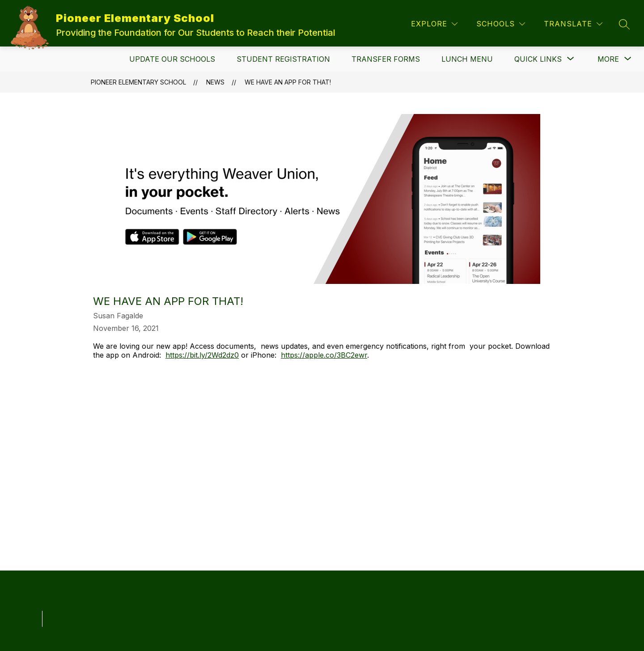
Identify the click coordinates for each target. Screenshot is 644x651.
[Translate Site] (573, 24)
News (215, 82)
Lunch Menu (467, 59)
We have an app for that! (288, 82)
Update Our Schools (172, 59)
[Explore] (434, 24)
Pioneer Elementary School (138, 82)
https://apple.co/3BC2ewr (324, 355)
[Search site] (624, 24)
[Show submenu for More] (608, 59)
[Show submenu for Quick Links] (538, 59)
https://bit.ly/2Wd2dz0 (202, 355)
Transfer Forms (386, 59)
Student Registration (283, 59)
